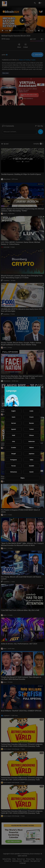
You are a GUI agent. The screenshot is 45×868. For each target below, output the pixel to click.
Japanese (31, 454)
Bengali (14, 454)
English (13, 411)
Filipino (22, 478)
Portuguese (14, 460)
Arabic (31, 411)
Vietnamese (14, 472)
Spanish (14, 429)
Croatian (14, 448)
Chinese (31, 435)
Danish (31, 472)
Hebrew (32, 448)
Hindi (13, 435)
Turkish (31, 429)
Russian (31, 423)
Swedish (32, 466)
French (31, 417)
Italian (32, 460)
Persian (14, 466)
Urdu (13, 441)
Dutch (14, 417)
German (14, 423)
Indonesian (32, 441)
